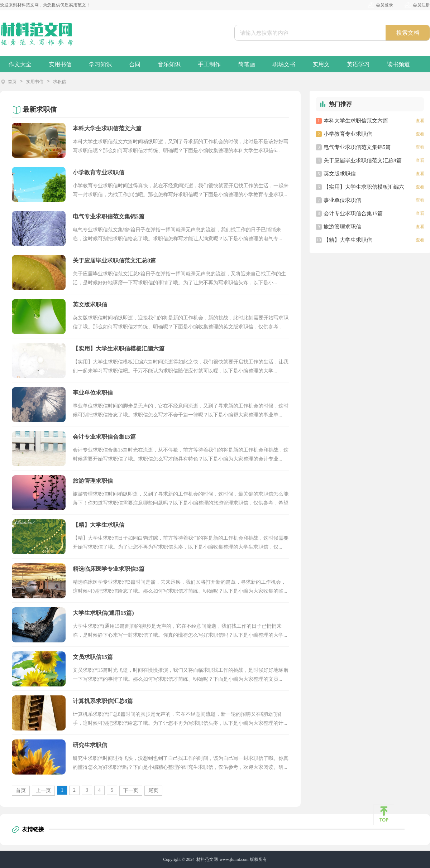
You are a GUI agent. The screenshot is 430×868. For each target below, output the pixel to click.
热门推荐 (340, 104)
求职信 (59, 82)
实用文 (321, 64)
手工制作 (209, 64)
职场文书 (284, 64)
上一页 (43, 790)
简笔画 (247, 64)
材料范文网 (207, 859)
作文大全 (20, 64)
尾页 (153, 790)
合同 (135, 64)
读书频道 (398, 64)
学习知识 (100, 64)
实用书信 (60, 64)
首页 (12, 82)
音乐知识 (169, 64)
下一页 (131, 790)
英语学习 (358, 64)
